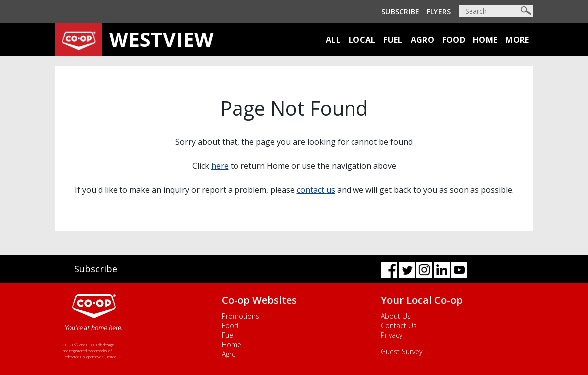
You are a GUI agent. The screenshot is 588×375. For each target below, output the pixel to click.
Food (454, 40)
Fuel (393, 40)
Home (485, 40)
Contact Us (399, 325)
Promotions (240, 316)
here (220, 166)
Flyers (439, 12)
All (333, 40)
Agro (422, 40)
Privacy (392, 335)
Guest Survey (402, 351)
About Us (396, 316)
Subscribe (401, 12)
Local (362, 40)
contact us (316, 190)
